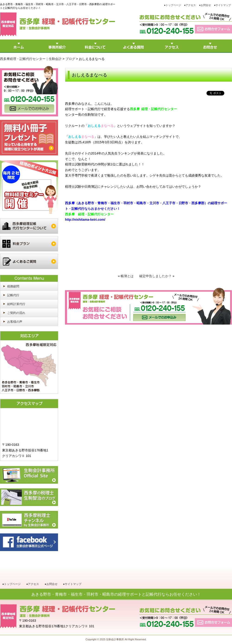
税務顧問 (13, 286)
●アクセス (190, 5)
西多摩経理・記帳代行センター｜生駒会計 (31, 59)
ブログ (70, 59)
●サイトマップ (222, 5)
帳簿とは (127, 276)
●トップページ (172, 5)
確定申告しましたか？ (155, 276)
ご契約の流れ (16, 313)
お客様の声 (15, 322)
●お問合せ (205, 5)
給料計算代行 (16, 304)
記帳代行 (13, 295)
